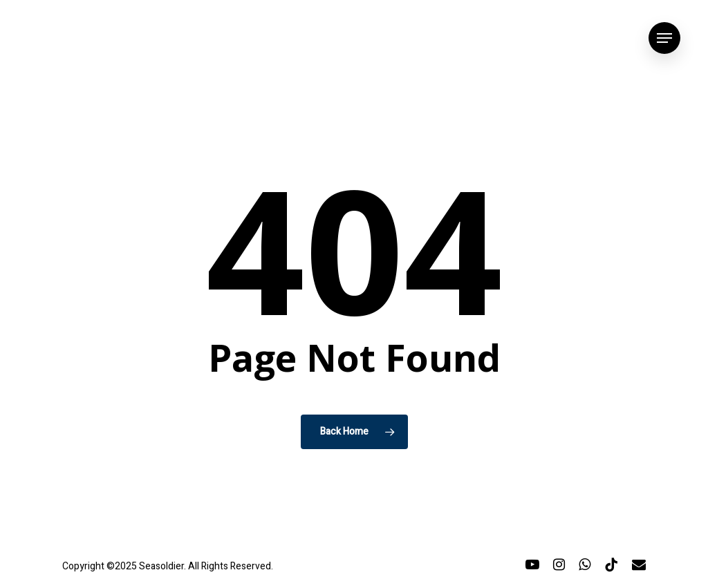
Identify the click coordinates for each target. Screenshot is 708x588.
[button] (664, 38)
